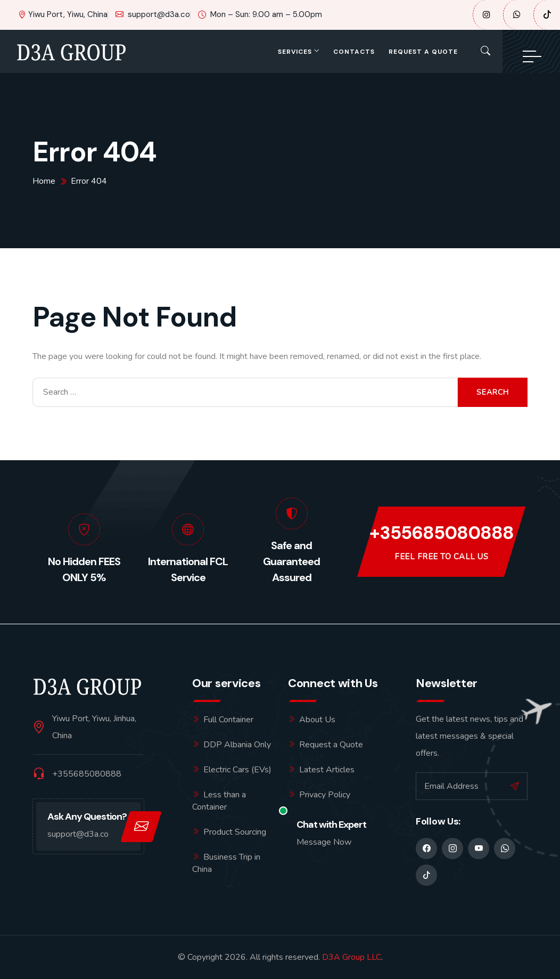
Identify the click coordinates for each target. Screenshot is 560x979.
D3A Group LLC (352, 957)
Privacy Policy (325, 795)
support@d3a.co (153, 15)
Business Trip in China (226, 863)
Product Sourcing (235, 832)
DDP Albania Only (237, 745)
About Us (317, 720)
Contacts (354, 52)
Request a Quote (423, 52)
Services (295, 52)
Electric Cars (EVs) (237, 770)
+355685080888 (442, 533)
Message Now (324, 842)
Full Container (228, 720)
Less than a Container (219, 801)
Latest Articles (327, 770)
